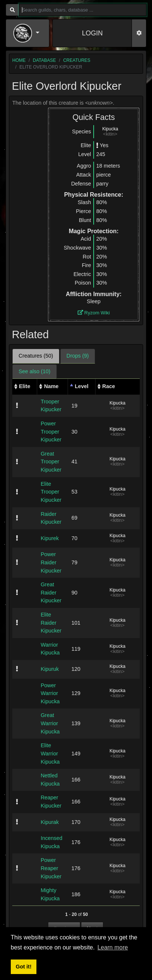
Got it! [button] (23, 967)
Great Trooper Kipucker (51, 462)
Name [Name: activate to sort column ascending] (51, 386)
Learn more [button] (113, 947)
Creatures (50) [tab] (36, 356)
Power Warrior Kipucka (50, 693)
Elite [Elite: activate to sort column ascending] (25, 386)
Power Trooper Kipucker (51, 432)
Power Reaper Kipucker (51, 868)
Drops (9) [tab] (78, 356)
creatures (77, 60)
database (44, 60)
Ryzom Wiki (94, 313)
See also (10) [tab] (35, 371)
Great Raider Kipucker (51, 592)
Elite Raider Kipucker (51, 623)
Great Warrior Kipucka (50, 723)
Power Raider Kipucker (51, 562)
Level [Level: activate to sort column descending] (82, 386)
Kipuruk (50, 669)
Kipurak (50, 822)
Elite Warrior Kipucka (50, 753)
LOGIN (92, 33)
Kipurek (50, 538)
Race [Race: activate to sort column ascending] (109, 386)
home (19, 60)
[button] (28, 33)
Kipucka (110, 129)
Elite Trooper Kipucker (51, 492)
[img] (97, 145)
